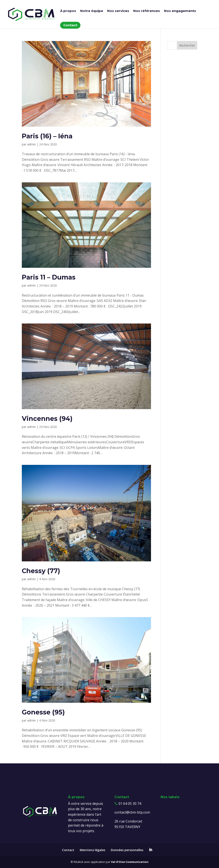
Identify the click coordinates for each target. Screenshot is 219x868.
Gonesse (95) (43, 712)
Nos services (118, 11)
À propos (68, 11)
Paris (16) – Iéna (47, 136)
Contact (70, 25)
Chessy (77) (41, 571)
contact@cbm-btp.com (132, 812)
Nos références (147, 11)
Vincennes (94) (47, 419)
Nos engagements (180, 11)
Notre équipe (92, 11)
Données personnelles (127, 850)
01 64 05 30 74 (130, 804)
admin (31, 144)
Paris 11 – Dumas (49, 277)
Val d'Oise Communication (130, 862)
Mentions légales (92, 850)
